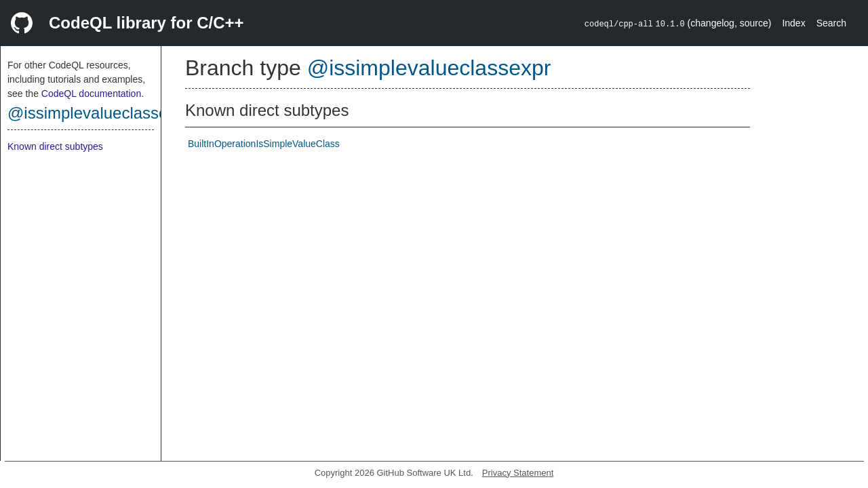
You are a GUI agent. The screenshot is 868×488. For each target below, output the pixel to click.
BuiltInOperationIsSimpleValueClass (264, 144)
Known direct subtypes (55, 146)
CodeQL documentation (91, 94)
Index (793, 23)
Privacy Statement (518, 473)
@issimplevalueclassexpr (99, 113)
